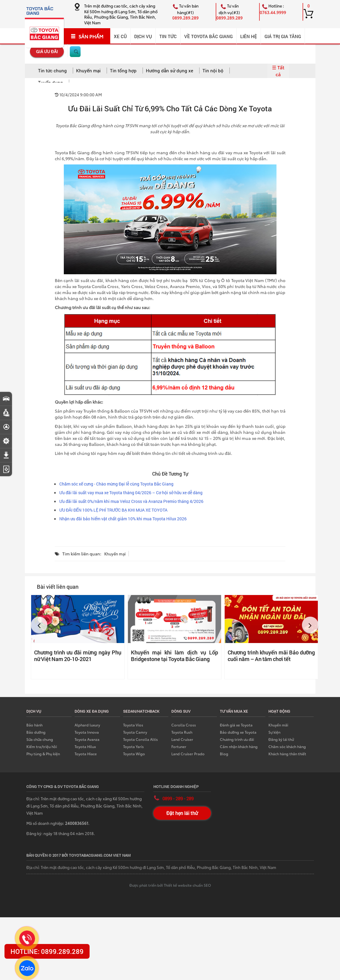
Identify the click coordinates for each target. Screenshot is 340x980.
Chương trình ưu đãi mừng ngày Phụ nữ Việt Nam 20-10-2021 (78, 656)
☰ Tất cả (278, 71)
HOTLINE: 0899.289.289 (47, 951)
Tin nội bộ (213, 71)
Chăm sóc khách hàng (287, 746)
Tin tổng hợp (123, 71)
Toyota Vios (133, 725)
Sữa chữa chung (40, 739)
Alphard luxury (87, 725)
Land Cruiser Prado (188, 754)
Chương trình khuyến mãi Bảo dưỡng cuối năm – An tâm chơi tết (271, 656)
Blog (224, 754)
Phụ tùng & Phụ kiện (43, 754)
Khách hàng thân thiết (287, 754)
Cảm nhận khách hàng (239, 746)
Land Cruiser (182, 739)
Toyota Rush (182, 732)
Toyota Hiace (86, 754)
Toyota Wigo (134, 754)
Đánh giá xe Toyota (236, 725)
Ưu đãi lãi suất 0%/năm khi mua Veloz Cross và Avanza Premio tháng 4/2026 (131, 501)
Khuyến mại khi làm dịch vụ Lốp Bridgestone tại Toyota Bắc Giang (174, 656)
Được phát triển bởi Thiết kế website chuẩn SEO (170, 885)
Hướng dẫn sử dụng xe (170, 71)
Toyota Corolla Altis (140, 739)
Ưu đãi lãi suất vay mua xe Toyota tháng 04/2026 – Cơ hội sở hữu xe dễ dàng (131, 493)
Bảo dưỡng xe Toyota (238, 732)
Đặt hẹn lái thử (182, 813)
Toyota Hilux (85, 746)
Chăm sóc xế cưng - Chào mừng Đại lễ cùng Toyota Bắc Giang (116, 484)
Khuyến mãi (278, 725)
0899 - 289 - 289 (178, 798)
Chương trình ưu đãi (237, 739)
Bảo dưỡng (36, 732)
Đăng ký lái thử (281, 739)
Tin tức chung (52, 71)
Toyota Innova (87, 732)
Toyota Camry (135, 732)
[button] (39, 625)
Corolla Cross (184, 725)
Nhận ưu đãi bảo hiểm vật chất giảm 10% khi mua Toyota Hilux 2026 (123, 519)
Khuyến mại (88, 71)
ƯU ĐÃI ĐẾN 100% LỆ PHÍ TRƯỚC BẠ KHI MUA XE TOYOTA (113, 510)
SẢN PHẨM (87, 36)
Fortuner (179, 746)
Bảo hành (34, 725)
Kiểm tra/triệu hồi (42, 746)
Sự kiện (274, 732)
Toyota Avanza (87, 739)
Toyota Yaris (133, 746)
